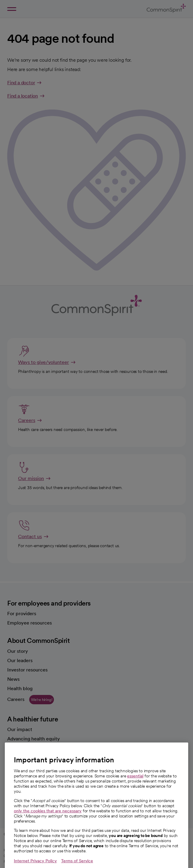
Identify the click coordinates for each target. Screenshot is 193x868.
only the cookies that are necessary (48, 822)
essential (135, 787)
